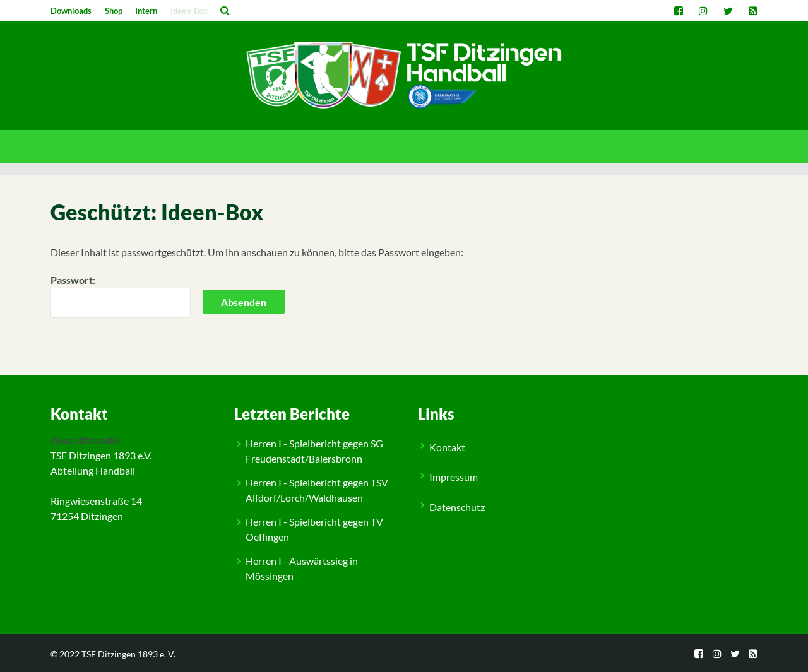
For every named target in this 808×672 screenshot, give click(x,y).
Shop (114, 11)
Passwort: (121, 296)
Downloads (71, 11)
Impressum (454, 477)
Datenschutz (457, 507)
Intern (146, 11)
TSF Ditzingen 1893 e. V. (128, 654)
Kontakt (447, 447)
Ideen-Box (189, 11)
